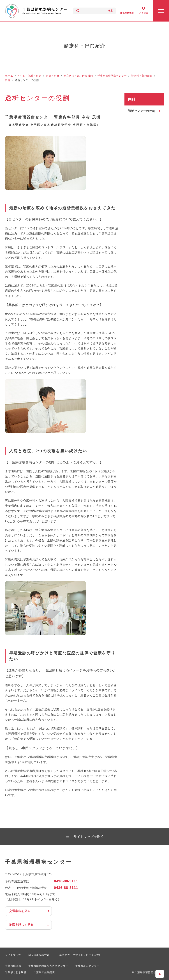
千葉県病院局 (13, 966)
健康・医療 (53, 76)
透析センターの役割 (142, 111)
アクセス (144, 13)
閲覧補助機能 (127, 13)
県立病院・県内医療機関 (78, 76)
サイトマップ (13, 955)
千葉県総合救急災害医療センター (48, 966)
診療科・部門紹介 (142, 76)
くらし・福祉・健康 (30, 76)
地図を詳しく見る (21, 925)
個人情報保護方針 (39, 955)
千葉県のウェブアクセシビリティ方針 (79, 955)
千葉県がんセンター (87, 966)
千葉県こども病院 (16, 972)
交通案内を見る (20, 911)
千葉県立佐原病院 (44, 972)
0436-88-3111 (66, 881)
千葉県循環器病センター (112, 76)
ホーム (9, 76)
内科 (8, 80)
